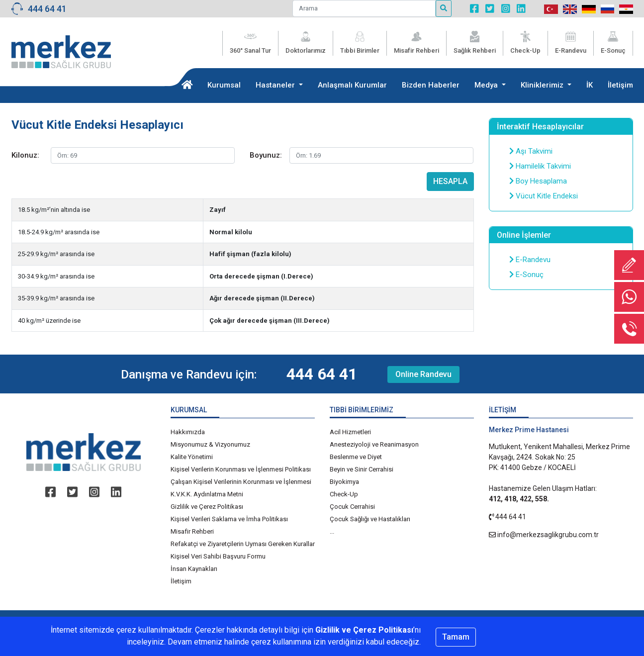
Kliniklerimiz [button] (543, 85)
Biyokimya (344, 482)
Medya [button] (487, 85)
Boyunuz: (266, 155)
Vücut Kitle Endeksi (544, 196)
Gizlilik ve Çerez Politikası (207, 507)
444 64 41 (47, 9)
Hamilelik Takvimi (540, 166)
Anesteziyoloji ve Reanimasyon (374, 444)
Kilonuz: (25, 155)
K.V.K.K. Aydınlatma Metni (207, 494)
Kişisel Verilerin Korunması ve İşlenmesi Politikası (241, 469)
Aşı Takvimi (531, 151)
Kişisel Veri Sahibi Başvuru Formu (218, 556)
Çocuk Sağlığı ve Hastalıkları (370, 519)
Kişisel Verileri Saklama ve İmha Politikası (229, 519)
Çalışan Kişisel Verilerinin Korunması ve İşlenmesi (241, 482)
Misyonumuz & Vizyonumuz (210, 444)
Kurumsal (224, 85)
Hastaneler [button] (276, 85)
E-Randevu (530, 260)
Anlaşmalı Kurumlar (352, 85)
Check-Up (344, 494)
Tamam (456, 637)
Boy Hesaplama (538, 181)
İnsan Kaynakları (194, 569)
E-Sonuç (526, 275)
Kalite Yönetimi (192, 457)
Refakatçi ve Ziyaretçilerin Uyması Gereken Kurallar (243, 544)
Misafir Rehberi (192, 531)
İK (590, 85)
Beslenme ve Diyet (356, 457)
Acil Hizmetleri (350, 432)
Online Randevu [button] (423, 374)
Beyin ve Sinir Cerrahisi (362, 469)
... (332, 531)
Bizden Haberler (431, 85)
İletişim (620, 85)
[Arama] (364, 8)
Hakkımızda (188, 432)
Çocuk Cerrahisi (352, 507)
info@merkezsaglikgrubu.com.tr (548, 535)
